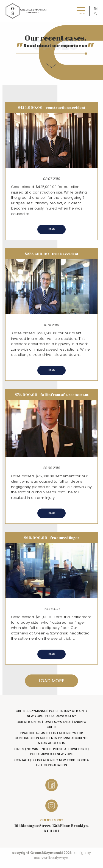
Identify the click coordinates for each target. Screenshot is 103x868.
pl (95, 13)
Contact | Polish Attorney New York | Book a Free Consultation (51, 763)
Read (51, 229)
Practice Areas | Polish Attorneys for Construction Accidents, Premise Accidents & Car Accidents (51, 738)
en (96, 9)
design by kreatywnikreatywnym (62, 855)
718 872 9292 (52, 820)
